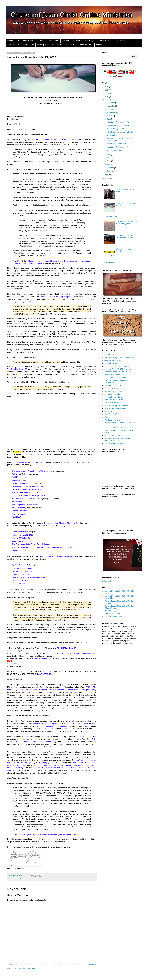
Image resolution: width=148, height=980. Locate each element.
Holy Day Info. (43, 45)
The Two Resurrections (113, 397)
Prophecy (40, 41)
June (109, 155)
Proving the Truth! (111, 388)
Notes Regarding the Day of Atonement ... (120, 358)
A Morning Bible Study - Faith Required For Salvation (127, 236)
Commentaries (120, 41)
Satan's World (110, 411)
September (111, 113)
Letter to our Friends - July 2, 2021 (119, 147)
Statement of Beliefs (25, 41)
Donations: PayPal (111, 611)
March (110, 164)
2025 (107, 87)
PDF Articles (70, 45)
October (110, 109)
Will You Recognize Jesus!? (117, 129)
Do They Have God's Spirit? (117, 144)
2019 (107, 178)
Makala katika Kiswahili (113, 617)
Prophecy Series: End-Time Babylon (118, 369)
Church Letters (53, 41)
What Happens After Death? (115, 428)
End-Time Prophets (112, 363)
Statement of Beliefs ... (113, 394)
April (109, 161)
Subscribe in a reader (110, 581)
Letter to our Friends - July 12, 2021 (120, 132)
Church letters (19, 879)
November (111, 106)
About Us (11, 41)
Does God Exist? (111, 414)
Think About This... (14, 45)
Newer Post (12, 964)
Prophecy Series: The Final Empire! (118, 366)
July (109, 119)
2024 (107, 90)
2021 (107, 100)
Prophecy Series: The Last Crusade (118, 372)
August (110, 116)
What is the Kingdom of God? (115, 408)
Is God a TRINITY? (112, 403)
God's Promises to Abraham (115, 361)
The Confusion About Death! (115, 378)
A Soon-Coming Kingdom (116, 150)
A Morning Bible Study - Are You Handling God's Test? (126, 223)
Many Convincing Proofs (114, 400)
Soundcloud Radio (86, 45)
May (109, 158)
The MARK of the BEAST (114, 385)
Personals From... (104, 41)
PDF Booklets (57, 45)
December (111, 103)
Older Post (92, 964)
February (111, 168)
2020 (107, 175)
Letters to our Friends (112, 614)
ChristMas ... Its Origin (113, 420)
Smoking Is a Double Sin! (114, 435)
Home (52, 964)
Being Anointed (112, 135)
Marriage (108, 417)
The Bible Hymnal (111, 355)
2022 (107, 97)
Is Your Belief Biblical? (113, 375)
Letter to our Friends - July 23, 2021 (120, 122)
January (110, 171)
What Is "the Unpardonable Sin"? (117, 406)
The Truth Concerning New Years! (117, 443)
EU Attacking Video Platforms (118, 125)
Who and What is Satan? (114, 391)
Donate (99, 45)
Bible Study (89, 41)
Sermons (66, 41)
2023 (107, 93)
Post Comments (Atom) (26, 968)
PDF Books (29, 45)
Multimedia (77, 41)
